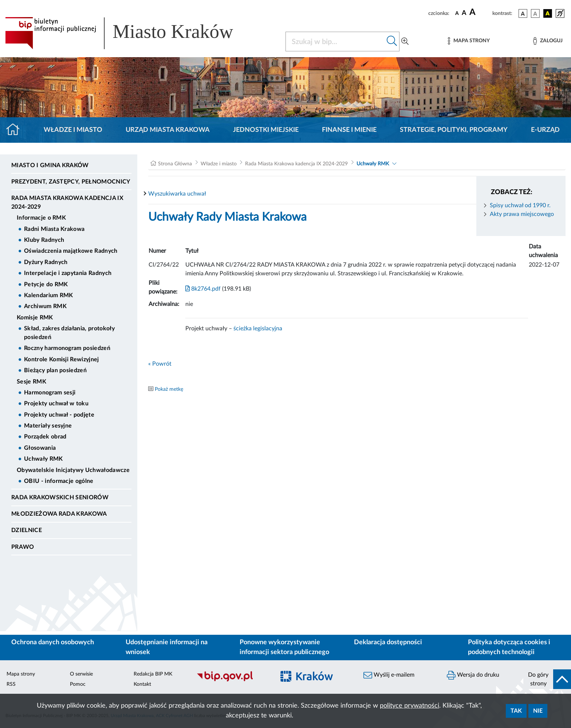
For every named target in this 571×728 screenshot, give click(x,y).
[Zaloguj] (548, 41)
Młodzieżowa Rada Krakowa (59, 514)
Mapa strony (21, 674)
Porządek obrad (45, 437)
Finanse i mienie (349, 130)
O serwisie (81, 674)
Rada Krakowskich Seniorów (60, 497)
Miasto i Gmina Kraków (50, 165)
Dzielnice (27, 530)
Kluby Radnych (44, 240)
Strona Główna (175, 164)
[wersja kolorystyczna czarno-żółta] (548, 13)
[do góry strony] (547, 679)
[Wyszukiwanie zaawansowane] (405, 42)
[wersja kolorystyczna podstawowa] (523, 13)
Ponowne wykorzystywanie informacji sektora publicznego (284, 647)
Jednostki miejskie (266, 130)
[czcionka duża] (480, 12)
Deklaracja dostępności (388, 642)
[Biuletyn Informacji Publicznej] (232, 680)
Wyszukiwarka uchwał (177, 194)
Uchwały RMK (44, 459)
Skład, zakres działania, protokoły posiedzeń (69, 333)
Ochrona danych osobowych (53, 642)
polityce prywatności (409, 706)
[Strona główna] (16, 130)
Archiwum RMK (45, 306)
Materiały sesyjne (48, 426)
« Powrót (160, 364)
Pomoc (78, 684)
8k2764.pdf (203, 289)
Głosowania (40, 448)
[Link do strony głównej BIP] (130, 33)
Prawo (23, 547)
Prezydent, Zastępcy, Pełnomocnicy (71, 182)
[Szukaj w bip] (392, 42)
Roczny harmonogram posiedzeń (67, 348)
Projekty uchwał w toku (56, 404)
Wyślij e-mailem (389, 675)
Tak (516, 711)
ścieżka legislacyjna (258, 328)
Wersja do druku (473, 675)
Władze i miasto (73, 130)
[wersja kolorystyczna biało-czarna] (535, 13)
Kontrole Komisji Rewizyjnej (62, 359)
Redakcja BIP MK (153, 674)
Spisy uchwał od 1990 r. (520, 205)
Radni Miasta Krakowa (54, 229)
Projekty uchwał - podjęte (59, 415)
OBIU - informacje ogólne (59, 481)
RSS (11, 684)
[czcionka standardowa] (457, 13)
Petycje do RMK (46, 284)
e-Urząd (545, 130)
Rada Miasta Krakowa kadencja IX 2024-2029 (67, 202)
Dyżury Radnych (46, 262)
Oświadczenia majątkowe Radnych (71, 251)
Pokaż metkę (169, 389)
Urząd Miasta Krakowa (168, 130)
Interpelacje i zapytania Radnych (68, 273)
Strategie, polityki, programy (454, 130)
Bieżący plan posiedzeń (55, 370)
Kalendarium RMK (49, 295)
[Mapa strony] (469, 41)
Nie (538, 711)
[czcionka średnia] (464, 13)
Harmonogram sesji (50, 393)
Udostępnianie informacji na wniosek (167, 647)
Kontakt (142, 684)
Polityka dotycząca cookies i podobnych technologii (509, 647)
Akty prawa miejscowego (522, 214)
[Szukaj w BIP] (335, 42)
